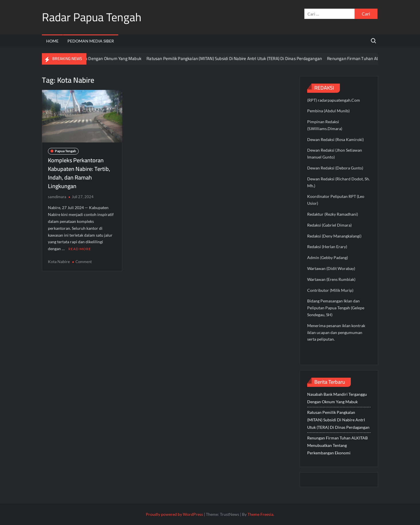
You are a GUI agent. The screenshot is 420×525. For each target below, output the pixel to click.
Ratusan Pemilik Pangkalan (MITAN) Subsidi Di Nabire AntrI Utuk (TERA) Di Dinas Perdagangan (239, 58)
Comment (84, 262)
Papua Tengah (65, 151)
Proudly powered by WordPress (174, 514)
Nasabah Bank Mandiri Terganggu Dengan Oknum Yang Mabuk (88, 58)
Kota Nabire (59, 261)
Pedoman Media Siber (91, 41)
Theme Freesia (260, 514)
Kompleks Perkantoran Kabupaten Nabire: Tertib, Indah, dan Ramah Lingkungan (79, 173)
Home (52, 41)
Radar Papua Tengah (92, 17)
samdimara (57, 197)
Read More (80, 249)
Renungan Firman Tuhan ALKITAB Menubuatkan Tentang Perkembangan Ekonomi (337, 445)
